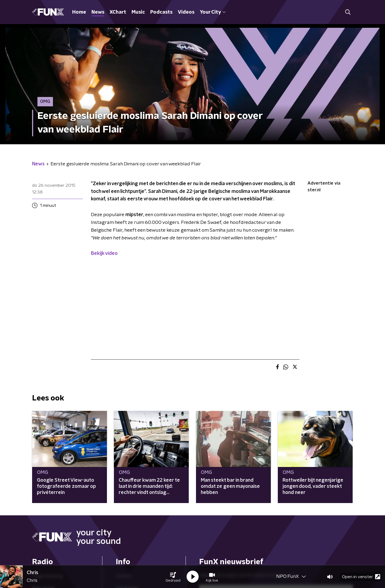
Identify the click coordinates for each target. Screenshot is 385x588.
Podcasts (161, 12)
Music (138, 12)
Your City (213, 12)
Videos (186, 12)
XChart (118, 12)
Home (79, 12)
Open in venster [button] (361, 577)
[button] (173, 577)
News (98, 12)
